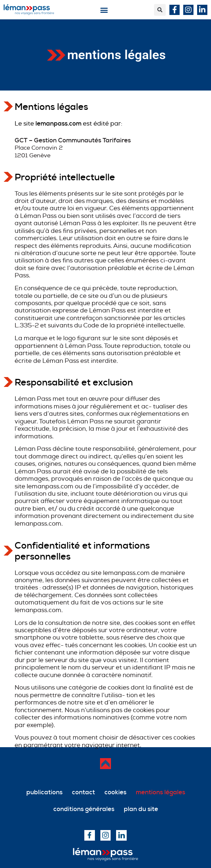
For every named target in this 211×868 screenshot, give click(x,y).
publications (44, 792)
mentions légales (160, 792)
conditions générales (84, 809)
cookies (115, 792)
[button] (104, 10)
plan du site (141, 809)
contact (83, 792)
